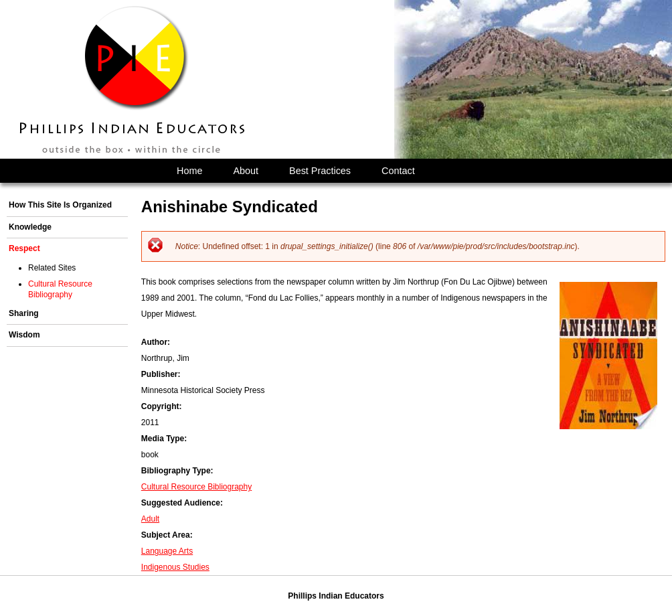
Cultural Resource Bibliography (196, 487)
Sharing (24, 313)
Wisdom (24, 335)
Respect (24, 248)
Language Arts (167, 551)
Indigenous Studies (175, 567)
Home (189, 171)
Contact (398, 171)
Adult (150, 519)
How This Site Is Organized (60, 205)
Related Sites (52, 268)
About (246, 171)
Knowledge (30, 227)
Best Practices (320, 171)
